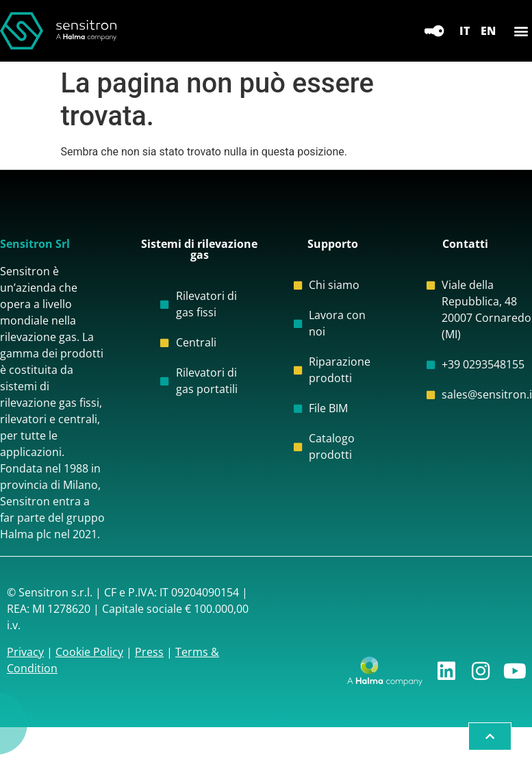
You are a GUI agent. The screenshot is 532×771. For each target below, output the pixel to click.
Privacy (25, 652)
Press (149, 652)
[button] (521, 31)
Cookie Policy (89, 652)
